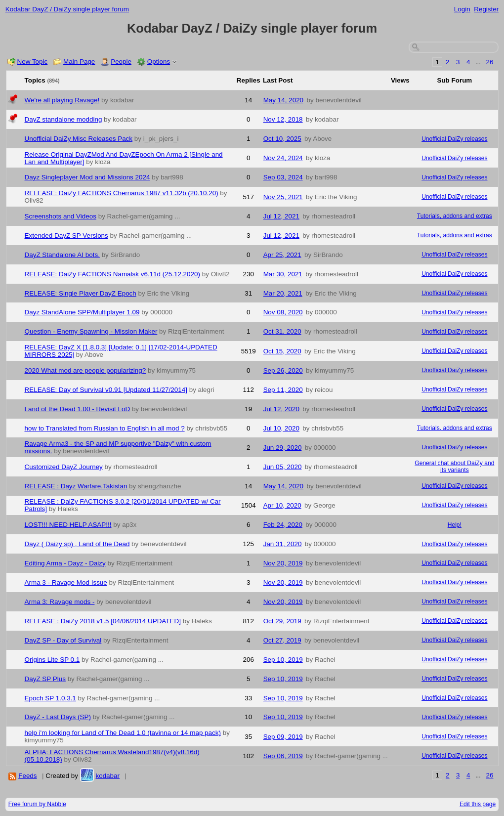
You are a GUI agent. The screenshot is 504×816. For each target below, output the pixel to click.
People (121, 62)
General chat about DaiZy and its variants (454, 467)
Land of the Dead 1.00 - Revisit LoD (78, 409)
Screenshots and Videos (61, 216)
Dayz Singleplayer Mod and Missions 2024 (87, 177)
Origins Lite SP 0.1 (52, 660)
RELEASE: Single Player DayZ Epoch (81, 293)
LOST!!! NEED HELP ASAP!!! (68, 525)
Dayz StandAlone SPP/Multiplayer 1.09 (82, 312)
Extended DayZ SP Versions (66, 236)
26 (490, 62)
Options (159, 62)
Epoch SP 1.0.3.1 (50, 698)
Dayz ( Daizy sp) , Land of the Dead (77, 544)
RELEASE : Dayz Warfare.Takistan (76, 486)
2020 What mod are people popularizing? (85, 370)
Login (462, 9)
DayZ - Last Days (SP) (58, 717)
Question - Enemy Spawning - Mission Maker (91, 331)
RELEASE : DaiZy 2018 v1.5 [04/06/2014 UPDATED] (103, 621)
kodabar (107, 776)
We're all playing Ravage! (62, 100)
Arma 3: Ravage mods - (60, 602)
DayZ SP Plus (45, 679)
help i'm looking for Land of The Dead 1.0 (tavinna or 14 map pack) (123, 733)
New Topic (33, 62)
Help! (455, 525)
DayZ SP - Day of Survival (63, 640)
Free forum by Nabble (37, 804)
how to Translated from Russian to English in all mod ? (105, 428)
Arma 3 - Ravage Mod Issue (66, 582)
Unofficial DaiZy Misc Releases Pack (79, 139)
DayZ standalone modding (63, 119)
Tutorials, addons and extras (455, 216)
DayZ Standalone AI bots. (62, 255)
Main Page (79, 62)
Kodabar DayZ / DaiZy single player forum (67, 9)
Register (486, 9)
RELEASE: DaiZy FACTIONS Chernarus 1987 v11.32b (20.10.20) (122, 193)
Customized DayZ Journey (64, 467)
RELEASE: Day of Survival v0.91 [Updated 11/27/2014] (106, 390)
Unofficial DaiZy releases (454, 139)
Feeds (27, 776)
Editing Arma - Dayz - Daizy (65, 563)
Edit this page (478, 804)
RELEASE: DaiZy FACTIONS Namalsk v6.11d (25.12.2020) (113, 274)
